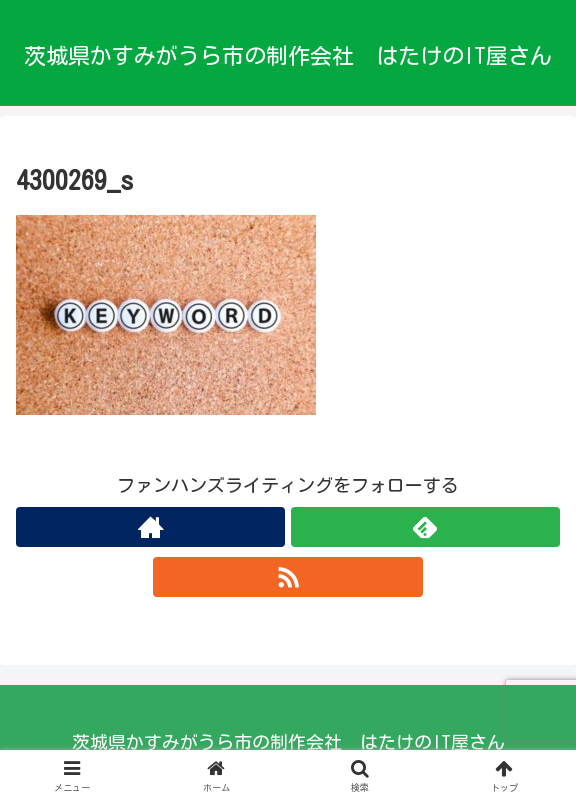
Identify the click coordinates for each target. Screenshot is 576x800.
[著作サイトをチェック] (150, 527)
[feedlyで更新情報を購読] (425, 527)
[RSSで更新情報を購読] (287, 577)
